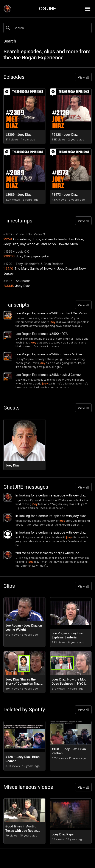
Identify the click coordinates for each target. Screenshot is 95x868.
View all (83, 77)
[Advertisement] (47, 858)
